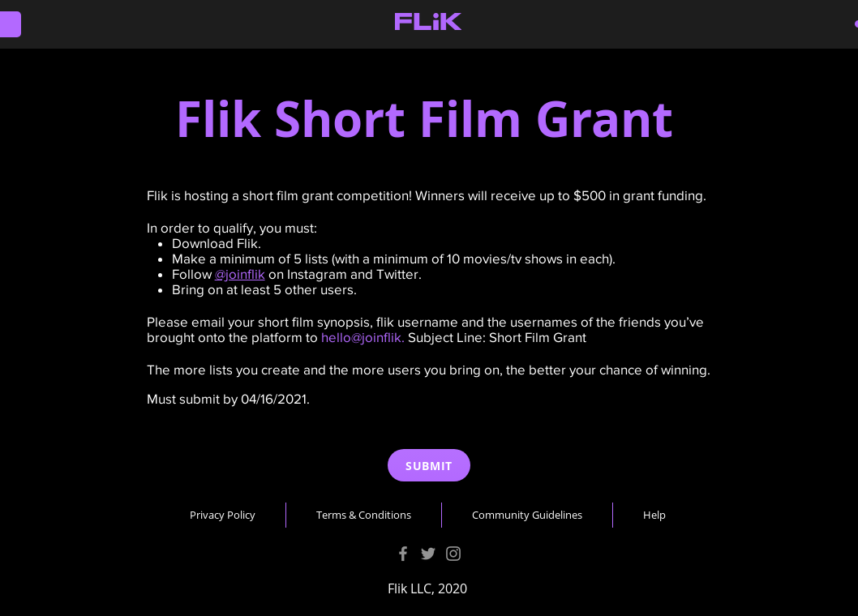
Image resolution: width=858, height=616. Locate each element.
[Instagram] (453, 554)
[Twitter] (428, 554)
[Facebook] (403, 554)
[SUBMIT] (429, 465)
